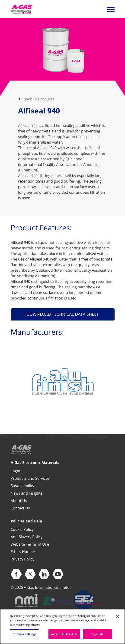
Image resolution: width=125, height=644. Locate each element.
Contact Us (20, 508)
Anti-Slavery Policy (27, 537)
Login (15, 471)
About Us (19, 501)
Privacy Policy (22, 559)
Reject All (97, 634)
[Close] (118, 616)
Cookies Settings (24, 634)
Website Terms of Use (30, 544)
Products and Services (30, 478)
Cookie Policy (22, 529)
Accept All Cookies (64, 634)
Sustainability (22, 486)
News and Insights (27, 493)
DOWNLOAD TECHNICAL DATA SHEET (63, 314)
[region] (62, 626)
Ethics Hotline (23, 552)
